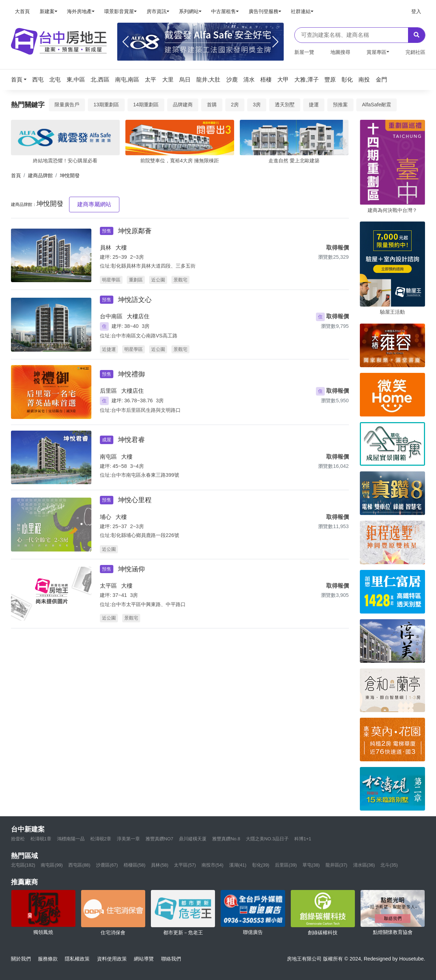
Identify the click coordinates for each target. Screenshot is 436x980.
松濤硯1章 (41, 839)
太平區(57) (185, 865)
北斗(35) (389, 865)
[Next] (275, 42)
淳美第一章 (128, 839)
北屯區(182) (23, 865)
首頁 (16, 175)
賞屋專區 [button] (376, 52)
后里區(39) (286, 865)
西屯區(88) (79, 865)
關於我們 (21, 959)
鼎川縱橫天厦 (193, 839)
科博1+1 (303, 839)
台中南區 (111, 316)
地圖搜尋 (340, 52)
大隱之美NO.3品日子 (267, 839)
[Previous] (126, 42)
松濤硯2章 (101, 839)
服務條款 (48, 959)
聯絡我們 (171, 959)
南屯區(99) (52, 865)
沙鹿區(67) (107, 865)
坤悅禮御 (131, 374)
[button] (21, 80)
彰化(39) (261, 865)
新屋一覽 (304, 52)
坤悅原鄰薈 (135, 231)
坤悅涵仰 (131, 569)
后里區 (108, 391)
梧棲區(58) (135, 865)
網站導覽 (144, 959)
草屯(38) (311, 865)
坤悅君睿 (131, 440)
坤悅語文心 (135, 300)
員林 (106, 248)
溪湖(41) (238, 865)
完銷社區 (415, 52)
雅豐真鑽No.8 (226, 839)
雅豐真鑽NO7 (159, 839)
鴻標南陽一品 (71, 839)
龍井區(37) (336, 865)
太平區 (108, 586)
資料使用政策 (112, 959)
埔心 (106, 517)
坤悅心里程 (135, 500)
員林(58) (160, 865)
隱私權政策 (77, 959)
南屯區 (108, 457)
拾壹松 (18, 839)
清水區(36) (364, 865)
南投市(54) (213, 865)
